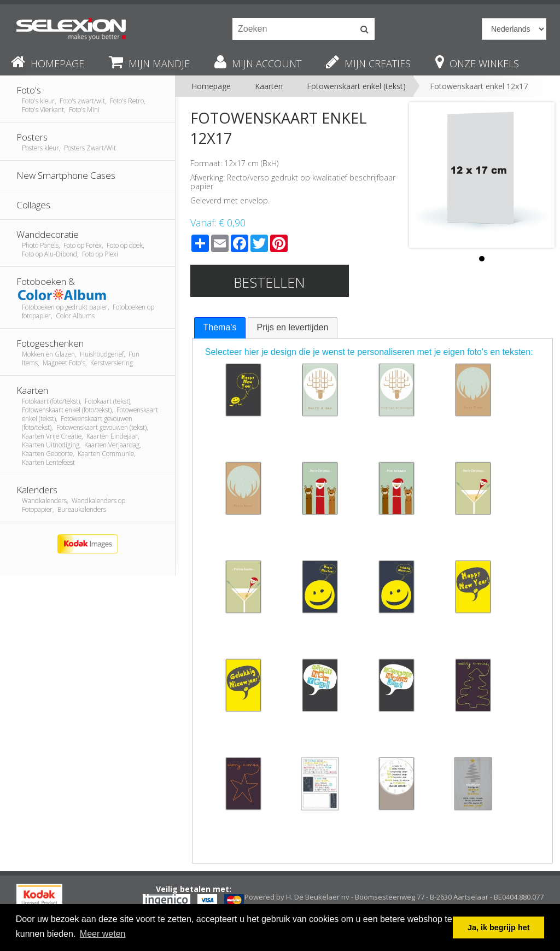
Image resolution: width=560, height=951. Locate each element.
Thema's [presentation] (220, 327)
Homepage (211, 86)
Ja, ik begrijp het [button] (499, 927)
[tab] (220, 328)
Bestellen (269, 282)
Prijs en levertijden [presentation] (293, 327)
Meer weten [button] (103, 934)
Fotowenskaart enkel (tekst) (356, 86)
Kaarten (269, 86)
